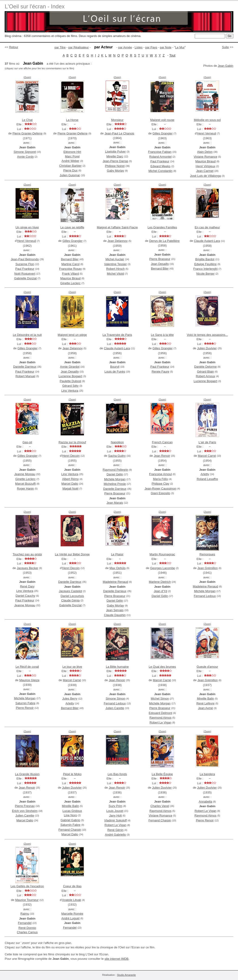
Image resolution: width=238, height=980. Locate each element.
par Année (125, 47)
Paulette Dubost (71, 381)
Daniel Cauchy (25, 596)
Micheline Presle (115, 484)
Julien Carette (115, 708)
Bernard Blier (70, 259)
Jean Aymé (205, 708)
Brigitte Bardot (205, 259)
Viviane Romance (205, 157)
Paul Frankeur (160, 161)
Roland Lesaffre (207, 479)
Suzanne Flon (25, 264)
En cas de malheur (207, 227)
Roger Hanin (25, 488)
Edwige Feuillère (205, 264)
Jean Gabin (226, 66)
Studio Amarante (126, 975)
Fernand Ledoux (205, 596)
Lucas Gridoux (72, 811)
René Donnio (27, 928)
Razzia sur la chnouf (72, 442)
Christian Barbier (71, 166)
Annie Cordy (26, 157)
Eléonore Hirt (72, 152)
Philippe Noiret (115, 166)
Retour (14, 47)
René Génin (115, 830)
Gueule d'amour (207, 667)
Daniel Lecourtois (72, 596)
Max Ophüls (117, 568)
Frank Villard (71, 274)
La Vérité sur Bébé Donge (72, 554)
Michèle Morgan (115, 479)
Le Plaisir (117, 554)
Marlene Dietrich (160, 582)
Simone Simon (115, 698)
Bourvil (115, 367)
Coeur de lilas (72, 886)
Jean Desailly (160, 264)
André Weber (70, 161)
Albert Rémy (70, 479)
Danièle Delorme (206, 367)
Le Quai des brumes (162, 667)
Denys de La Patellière (164, 241)
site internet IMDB (117, 959)
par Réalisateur (79, 47)
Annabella (205, 802)
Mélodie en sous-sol (207, 120)
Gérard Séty (70, 386)
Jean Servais (115, 610)
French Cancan (162, 442)
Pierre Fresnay (25, 806)
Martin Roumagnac (162, 554)
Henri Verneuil (207, 133)
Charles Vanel (160, 806)
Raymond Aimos (160, 718)
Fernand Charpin (70, 830)
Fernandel (25, 923)
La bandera (207, 774)
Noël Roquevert (25, 274)
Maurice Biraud (205, 161)
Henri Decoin (71, 456)
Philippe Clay (160, 484)
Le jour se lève (72, 667)
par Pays (151, 47)
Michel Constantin (160, 171)
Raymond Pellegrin (116, 470)
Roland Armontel (160, 157)
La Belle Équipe (162, 774)
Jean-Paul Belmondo (25, 259)
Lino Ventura (70, 391)
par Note (166, 47)
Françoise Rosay (70, 269)
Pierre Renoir (25, 708)
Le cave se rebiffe (72, 227)
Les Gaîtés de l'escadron (27, 886)
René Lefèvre (205, 703)
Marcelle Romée (72, 914)
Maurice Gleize (29, 680)
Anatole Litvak (72, 900)
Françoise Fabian (160, 152)
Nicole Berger (206, 274)
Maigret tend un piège (72, 335)
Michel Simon (160, 698)
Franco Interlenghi (206, 269)
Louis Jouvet (115, 811)
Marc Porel (72, 156)
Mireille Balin (205, 698)
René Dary (27, 586)
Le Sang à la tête (162, 335)
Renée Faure (160, 372)
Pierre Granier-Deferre (28, 133)
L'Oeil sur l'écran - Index (35, 6)
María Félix (160, 479)
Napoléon (117, 442)
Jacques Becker (28, 568)
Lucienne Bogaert (70, 376)
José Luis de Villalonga (206, 176)
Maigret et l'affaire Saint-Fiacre (117, 227)
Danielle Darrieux (25, 367)
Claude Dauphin (115, 615)
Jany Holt (116, 815)
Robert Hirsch (115, 269)
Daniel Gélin (115, 474)
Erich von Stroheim (25, 811)
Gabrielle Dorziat (25, 278)
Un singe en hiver (27, 227)
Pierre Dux (70, 170)
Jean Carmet (205, 171)
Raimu (25, 914)
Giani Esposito (160, 493)
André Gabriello (116, 835)
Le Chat (27, 120)
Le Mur (180, 47)
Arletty (205, 474)
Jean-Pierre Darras (116, 161)
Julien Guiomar (70, 175)
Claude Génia (70, 600)
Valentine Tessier (116, 264)
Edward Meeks (160, 166)
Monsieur (117, 120)
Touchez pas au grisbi (27, 554)
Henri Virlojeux (205, 166)
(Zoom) (27, 77)
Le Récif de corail (27, 667)
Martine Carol (70, 264)
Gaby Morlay (116, 171)
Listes (139, 47)
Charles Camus (27, 932)
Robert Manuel (25, 376)
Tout (172, 55)
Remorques (207, 554)
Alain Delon (205, 152)
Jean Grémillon (207, 568)
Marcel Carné (207, 456)
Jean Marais (115, 503)
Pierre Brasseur (160, 259)
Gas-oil (27, 442)
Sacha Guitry (117, 456)
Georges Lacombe (163, 568)
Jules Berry (70, 698)
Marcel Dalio (70, 484)
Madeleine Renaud (115, 582)
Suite (225, 47)
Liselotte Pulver (115, 152)
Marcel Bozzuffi (25, 484)
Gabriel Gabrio (71, 820)
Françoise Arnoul (161, 474)
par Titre (60, 47)
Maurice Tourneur (27, 900)
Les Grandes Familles (162, 227)
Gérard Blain (206, 372)
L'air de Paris (207, 442)
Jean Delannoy (117, 241)
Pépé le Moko (72, 774)
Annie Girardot (70, 367)
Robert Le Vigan (160, 722)
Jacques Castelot (70, 591)
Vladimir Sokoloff (115, 820)
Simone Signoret (25, 152)
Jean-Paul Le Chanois (119, 133)
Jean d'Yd (160, 591)
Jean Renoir (162, 456)
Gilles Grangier (163, 133)
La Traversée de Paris (117, 335)
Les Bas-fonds (117, 774)
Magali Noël (71, 488)
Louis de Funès (115, 372)
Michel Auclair (115, 259)
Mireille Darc (115, 156)
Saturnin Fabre (25, 703)
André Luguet (70, 918)
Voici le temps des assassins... (207, 335)
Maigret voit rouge (162, 120)
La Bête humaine (117, 667)
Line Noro (70, 815)
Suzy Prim (115, 806)
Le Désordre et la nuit (27, 335)
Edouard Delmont (160, 713)
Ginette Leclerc (70, 283)
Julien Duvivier (207, 348)
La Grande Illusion (27, 774)
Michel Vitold (115, 274)
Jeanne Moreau (25, 474)
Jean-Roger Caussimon (160, 488)
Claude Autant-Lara (207, 241)
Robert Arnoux (205, 376)
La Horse (72, 120)
